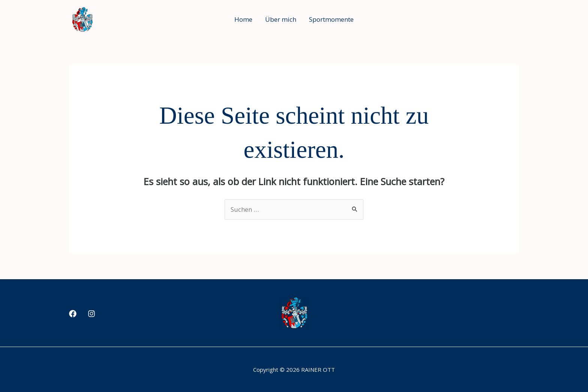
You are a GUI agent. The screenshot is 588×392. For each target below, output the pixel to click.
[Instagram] (91, 314)
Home (243, 19)
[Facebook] (73, 314)
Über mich (281, 19)
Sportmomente (331, 19)
